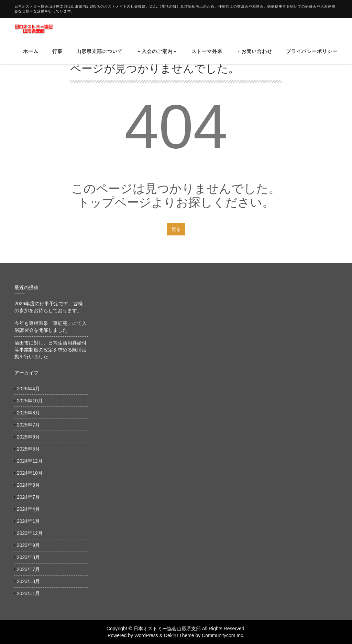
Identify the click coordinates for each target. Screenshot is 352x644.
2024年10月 (30, 473)
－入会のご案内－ (157, 56)
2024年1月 (28, 521)
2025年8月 (28, 413)
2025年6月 (28, 437)
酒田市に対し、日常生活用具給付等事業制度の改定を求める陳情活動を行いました (51, 350)
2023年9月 (28, 545)
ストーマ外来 (207, 56)
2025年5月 (28, 449)
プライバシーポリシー (312, 56)
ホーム (31, 56)
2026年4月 (28, 389)
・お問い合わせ (254, 56)
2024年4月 (28, 509)
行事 (57, 56)
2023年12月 (30, 533)
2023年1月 (28, 593)
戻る (176, 229)
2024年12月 (30, 461)
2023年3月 (28, 581)
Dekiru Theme (179, 635)
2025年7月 (28, 425)
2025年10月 (30, 401)
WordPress (146, 635)
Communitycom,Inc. (223, 635)
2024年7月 (28, 497)
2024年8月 (28, 485)
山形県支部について (100, 56)
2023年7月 (28, 569)
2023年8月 (28, 557)
